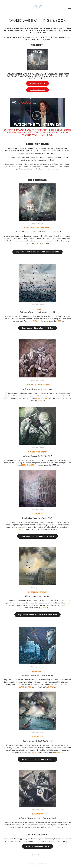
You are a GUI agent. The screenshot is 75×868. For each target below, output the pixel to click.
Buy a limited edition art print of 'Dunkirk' (37, 759)
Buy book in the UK (37, 83)
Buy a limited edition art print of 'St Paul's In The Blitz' (37, 252)
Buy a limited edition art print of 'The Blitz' (38, 536)
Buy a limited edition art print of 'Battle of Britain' (38, 615)
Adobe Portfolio (42, 864)
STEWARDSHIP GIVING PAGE (38, 846)
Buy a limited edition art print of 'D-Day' (38, 328)
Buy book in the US (37, 90)
